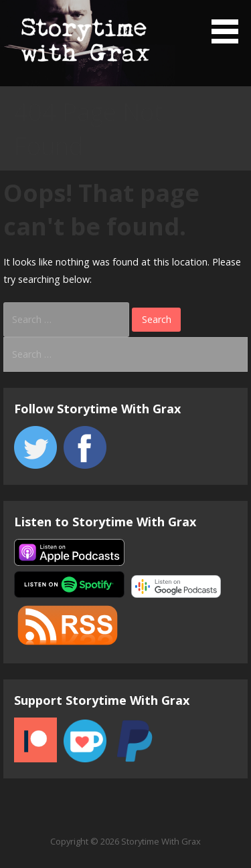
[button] (230, 24)
